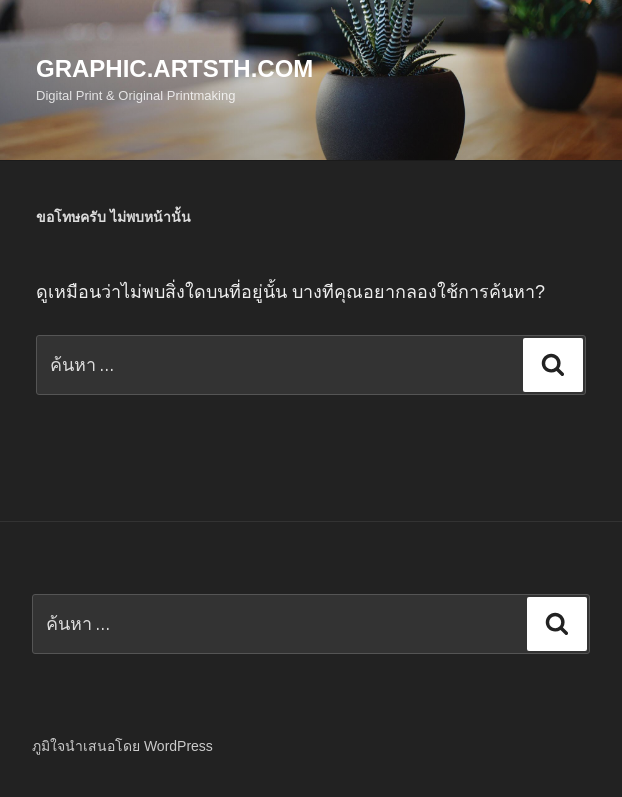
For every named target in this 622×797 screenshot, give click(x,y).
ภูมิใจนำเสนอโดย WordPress (122, 746)
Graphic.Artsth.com (174, 68)
